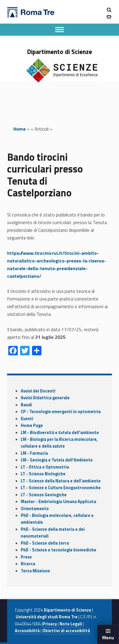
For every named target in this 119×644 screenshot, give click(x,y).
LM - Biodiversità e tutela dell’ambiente (60, 433)
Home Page (32, 425)
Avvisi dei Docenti (38, 391)
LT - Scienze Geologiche (44, 495)
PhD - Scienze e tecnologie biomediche (58, 550)
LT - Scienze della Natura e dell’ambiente (61, 481)
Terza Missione (35, 571)
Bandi (26, 405)
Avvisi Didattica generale (45, 398)
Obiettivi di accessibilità (66, 631)
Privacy (50, 624)
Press (26, 557)
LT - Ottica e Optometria (45, 467)
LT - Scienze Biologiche (43, 474)
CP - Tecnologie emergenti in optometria (61, 412)
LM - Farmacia (34, 453)
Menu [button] (108, 638)
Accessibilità (27, 631)
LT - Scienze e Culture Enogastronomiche (61, 488)
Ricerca (28, 564)
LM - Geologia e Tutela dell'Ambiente (57, 460)
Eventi (27, 419)
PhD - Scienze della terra (45, 543)
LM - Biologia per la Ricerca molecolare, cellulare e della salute (59, 443)
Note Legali (71, 624)
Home (20, 129)
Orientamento (35, 509)
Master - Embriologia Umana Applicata (58, 502)
